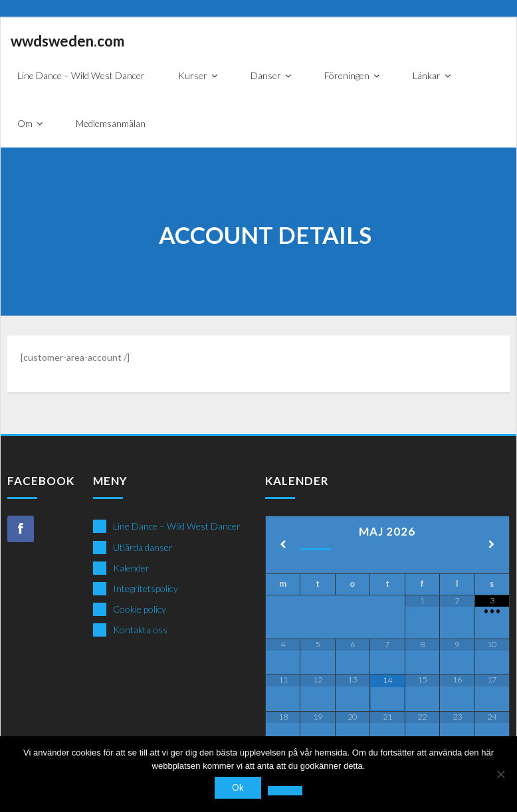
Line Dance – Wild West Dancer (177, 526)
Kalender (131, 568)
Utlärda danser (143, 547)
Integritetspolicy (146, 588)
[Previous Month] (283, 545)
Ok (238, 787)
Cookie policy (140, 609)
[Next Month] (492, 545)
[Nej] (500, 774)
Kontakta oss (140, 630)
